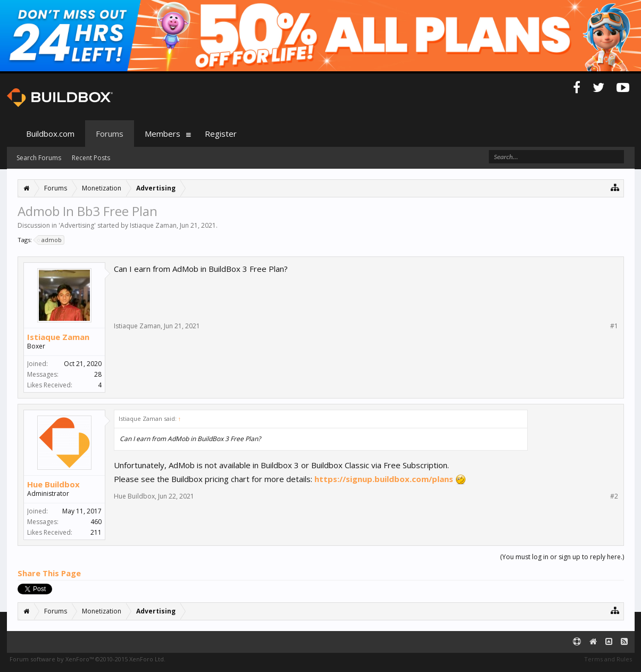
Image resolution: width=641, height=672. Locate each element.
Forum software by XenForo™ (88, 659)
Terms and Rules (608, 659)
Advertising (77, 225)
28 (98, 374)
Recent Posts (91, 158)
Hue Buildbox (53, 484)
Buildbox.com (50, 134)
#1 (614, 326)
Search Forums (39, 158)
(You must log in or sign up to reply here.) (562, 557)
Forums (110, 134)
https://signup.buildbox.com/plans (384, 479)
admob (50, 240)
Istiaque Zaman (153, 225)
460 (96, 522)
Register (221, 134)
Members (163, 134)
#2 (614, 496)
